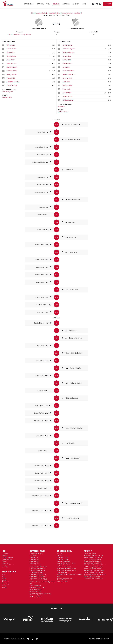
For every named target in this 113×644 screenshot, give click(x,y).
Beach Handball (7, 559)
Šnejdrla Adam (68, 63)
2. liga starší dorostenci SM (37, 571)
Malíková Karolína (69, 52)
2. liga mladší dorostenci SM (38, 576)
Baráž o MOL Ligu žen (63, 580)
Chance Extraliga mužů (36, 554)
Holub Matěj (11, 78)
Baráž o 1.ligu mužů (35, 591)
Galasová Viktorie (68, 71)
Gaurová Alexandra (69, 74)
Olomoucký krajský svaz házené (93, 572)
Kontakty (5, 567)
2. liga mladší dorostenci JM (38, 574)
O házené (5, 554)
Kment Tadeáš (68, 45)
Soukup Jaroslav (26, 34)
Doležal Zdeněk (12, 71)
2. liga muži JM (34, 561)
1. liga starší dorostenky (64, 561)
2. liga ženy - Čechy (63, 557)
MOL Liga (60, 554)
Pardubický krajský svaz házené (93, 567)
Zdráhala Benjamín (69, 49)
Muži (3, 574)
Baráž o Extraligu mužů (36, 589)
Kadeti (4, 586)
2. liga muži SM (34, 563)
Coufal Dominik (12, 85)
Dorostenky (6, 584)
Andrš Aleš (62, 106)
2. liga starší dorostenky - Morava (66, 565)
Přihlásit (108, 4)
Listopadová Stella (13, 82)
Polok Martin (67, 89)
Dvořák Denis (11, 56)
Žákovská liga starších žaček (65, 578)
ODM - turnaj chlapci (36, 597)
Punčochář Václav (14, 34)
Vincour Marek (7, 97)
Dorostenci (5, 582)
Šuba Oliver (11, 60)
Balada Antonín (68, 96)
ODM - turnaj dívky (62, 582)
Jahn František (67, 78)
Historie (5, 556)
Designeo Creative (102, 639)
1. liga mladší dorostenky (64, 567)
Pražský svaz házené (90, 554)
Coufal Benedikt (12, 67)
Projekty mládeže (8, 557)
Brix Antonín (11, 45)
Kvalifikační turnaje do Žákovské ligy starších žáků (42, 583)
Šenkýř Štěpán (12, 74)
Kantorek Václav (68, 100)
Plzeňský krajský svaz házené (93, 559)
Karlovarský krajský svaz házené (93, 578)
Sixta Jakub (66, 82)
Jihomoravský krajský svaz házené (94, 571)
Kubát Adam (67, 93)
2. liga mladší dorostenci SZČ (38, 580)
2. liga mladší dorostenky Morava (66, 571)
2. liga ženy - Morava (63, 559)
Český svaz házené (8, 565)
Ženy (4, 576)
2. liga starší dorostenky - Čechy (66, 563)
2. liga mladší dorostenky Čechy (66, 569)
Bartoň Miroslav (63, 112)
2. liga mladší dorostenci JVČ (38, 578)
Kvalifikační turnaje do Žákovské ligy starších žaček (70, 575)
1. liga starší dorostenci (36, 565)
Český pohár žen (62, 572)
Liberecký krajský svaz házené (93, 563)
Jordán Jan (66, 67)
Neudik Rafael (11, 49)
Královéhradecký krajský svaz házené (95, 565)
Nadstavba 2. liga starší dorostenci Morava (42, 595)
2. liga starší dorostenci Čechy (38, 567)
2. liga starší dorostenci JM (37, 569)
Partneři (5, 561)
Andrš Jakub (67, 56)
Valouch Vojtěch (7, 92)
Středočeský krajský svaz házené (94, 556)
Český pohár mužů (35, 586)
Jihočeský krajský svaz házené (93, 557)
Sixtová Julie (67, 60)
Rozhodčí (5, 563)
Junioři (4, 578)
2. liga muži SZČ (34, 559)
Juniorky (5, 580)
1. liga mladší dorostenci (37, 572)
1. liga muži (33, 556)
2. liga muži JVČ (34, 557)
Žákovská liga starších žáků (37, 587)
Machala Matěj (68, 85)
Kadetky (4, 588)
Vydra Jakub (11, 52)
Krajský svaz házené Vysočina (93, 569)
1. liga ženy (60, 556)
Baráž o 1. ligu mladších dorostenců (40, 593)
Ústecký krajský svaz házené (92, 561)
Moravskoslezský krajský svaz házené (95, 574)
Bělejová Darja (12, 63)
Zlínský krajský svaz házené (92, 576)
